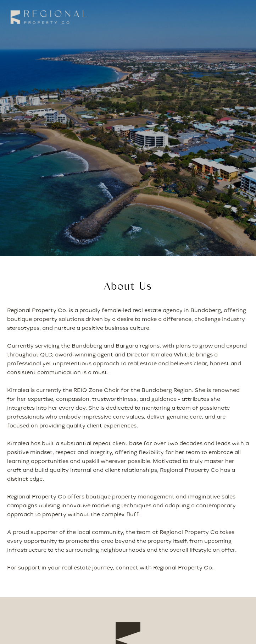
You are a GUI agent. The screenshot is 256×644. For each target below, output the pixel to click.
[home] (47, 17)
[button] (237, 17)
